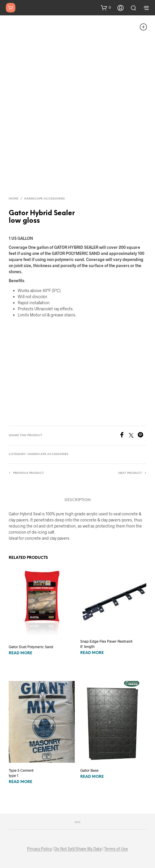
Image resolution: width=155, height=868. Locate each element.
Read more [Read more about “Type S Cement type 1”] (21, 782)
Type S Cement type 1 (21, 773)
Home (14, 199)
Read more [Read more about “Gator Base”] (92, 777)
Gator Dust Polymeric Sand (31, 647)
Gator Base (89, 770)
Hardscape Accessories (44, 199)
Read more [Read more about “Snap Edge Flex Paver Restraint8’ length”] (92, 653)
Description (78, 500)
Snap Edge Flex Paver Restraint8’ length (106, 644)
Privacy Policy (39, 849)
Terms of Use (116, 849)
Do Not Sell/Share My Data (78, 849)
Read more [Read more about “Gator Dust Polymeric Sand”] (21, 653)
